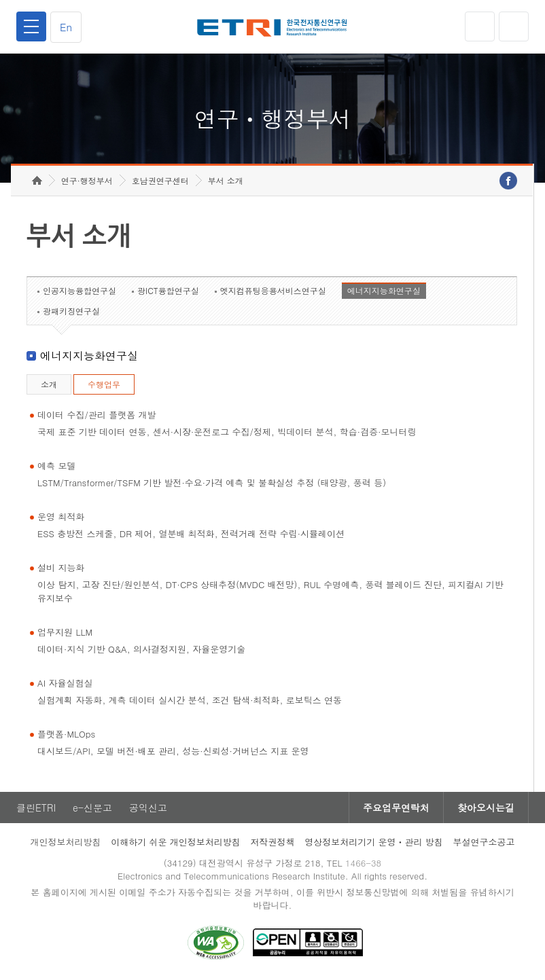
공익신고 (148, 807)
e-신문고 (92, 807)
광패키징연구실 (71, 311)
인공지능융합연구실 (80, 290)
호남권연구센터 (160, 180)
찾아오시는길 (486, 807)
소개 (49, 384)
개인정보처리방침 (65, 842)
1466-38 (363, 863)
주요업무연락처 (396, 807)
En (66, 27)
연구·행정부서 (87, 180)
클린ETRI (36, 807)
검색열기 (514, 26)
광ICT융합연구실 (168, 290)
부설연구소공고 (484, 842)
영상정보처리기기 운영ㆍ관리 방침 (374, 842)
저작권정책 (273, 842)
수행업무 (104, 384)
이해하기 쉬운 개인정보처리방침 (176, 842)
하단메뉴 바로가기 (0, 0)
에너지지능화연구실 (384, 290)
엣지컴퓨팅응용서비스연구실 (273, 290)
